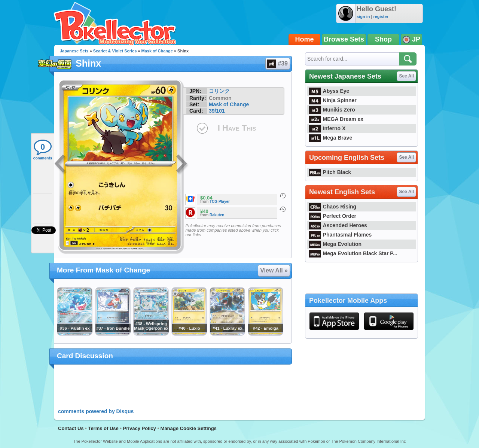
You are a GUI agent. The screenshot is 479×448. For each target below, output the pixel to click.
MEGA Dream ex (336, 119)
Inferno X (327, 128)
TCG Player (220, 202)
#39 (277, 64)
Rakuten (217, 215)
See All (406, 76)
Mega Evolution (335, 244)
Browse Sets (344, 39)
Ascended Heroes (338, 225)
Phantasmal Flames (340, 235)
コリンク (219, 91)
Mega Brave (331, 138)
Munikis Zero (332, 110)
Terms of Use (103, 428)
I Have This (237, 128)
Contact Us (71, 428)
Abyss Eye (329, 91)
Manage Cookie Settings (189, 428)
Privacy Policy (140, 428)
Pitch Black (330, 172)
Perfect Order (333, 216)
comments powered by (96, 411)
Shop (383, 39)
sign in (363, 16)
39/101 (217, 111)
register (381, 16)
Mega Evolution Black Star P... (353, 253)
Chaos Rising (333, 207)
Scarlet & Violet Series (115, 51)
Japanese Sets (74, 51)
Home (305, 39)
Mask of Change (157, 51)
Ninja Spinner (333, 100)
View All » (274, 270)
